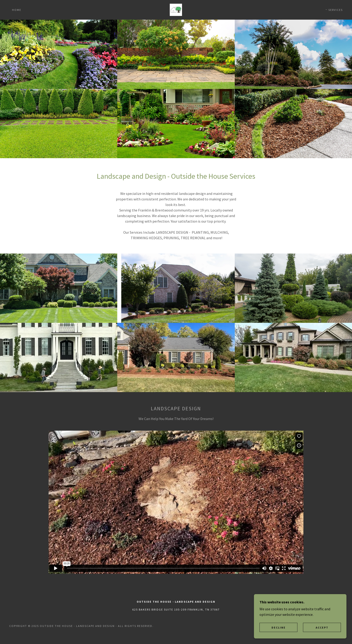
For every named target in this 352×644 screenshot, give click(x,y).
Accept (322, 627)
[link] (176, 9)
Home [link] (17, 10)
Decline (279, 627)
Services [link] (336, 10)
